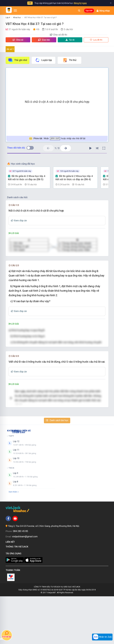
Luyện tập (44, 60)
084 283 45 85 (20, 579)
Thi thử (70, 60)
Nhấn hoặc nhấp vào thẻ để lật (57, 139)
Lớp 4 (8, 18)
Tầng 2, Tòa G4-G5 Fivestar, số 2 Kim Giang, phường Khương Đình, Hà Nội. (44, 574)
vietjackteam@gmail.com (25, 584)
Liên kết (11, 590)
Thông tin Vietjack (18, 594)
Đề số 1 (10, 49)
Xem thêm (14, 539)
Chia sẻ (18, 40)
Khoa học (17, 18)
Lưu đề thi (96, 40)
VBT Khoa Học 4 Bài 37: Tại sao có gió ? (40, 18)
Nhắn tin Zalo (102, 637)
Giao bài (44, 40)
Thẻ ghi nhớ (18, 60)
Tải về (70, 40)
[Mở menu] (15, 11)
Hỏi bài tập (7, 634)
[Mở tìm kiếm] (79, 11)
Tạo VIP (89, 11)
